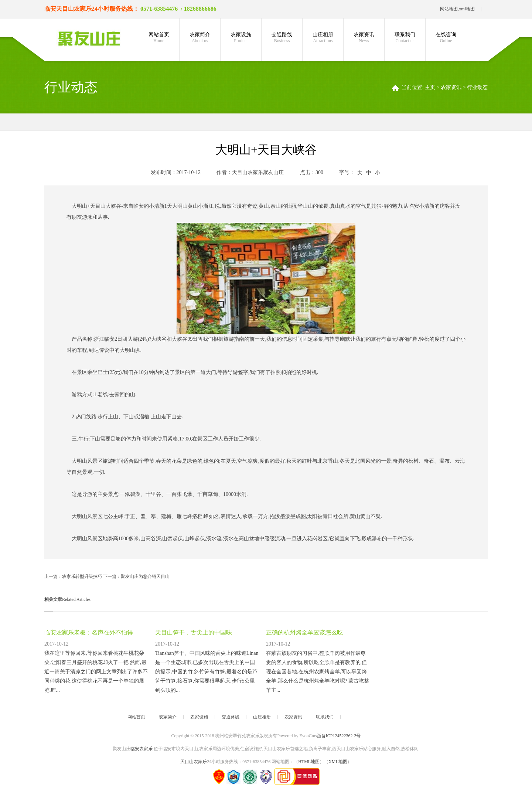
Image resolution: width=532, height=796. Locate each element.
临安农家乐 (141, 749)
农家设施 (241, 38)
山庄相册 (323, 38)
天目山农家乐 (74, 9)
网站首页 (159, 38)
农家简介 (200, 38)
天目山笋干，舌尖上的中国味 (194, 632)
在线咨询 (446, 38)
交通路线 (282, 38)
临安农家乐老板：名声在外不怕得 (89, 632)
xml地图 (467, 9)
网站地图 (449, 9)
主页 (430, 87)
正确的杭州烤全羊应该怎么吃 (304, 632)
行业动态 (477, 87)
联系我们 (405, 38)
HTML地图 (309, 762)
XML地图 (338, 762)
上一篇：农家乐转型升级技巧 (74, 576)
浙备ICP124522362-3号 (339, 736)
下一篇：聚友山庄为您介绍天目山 (136, 576)
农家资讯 (364, 38)
